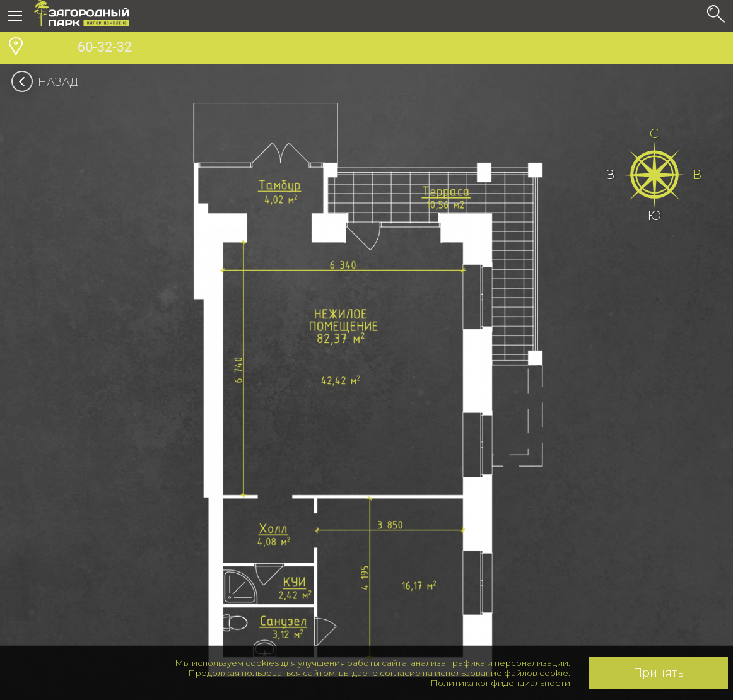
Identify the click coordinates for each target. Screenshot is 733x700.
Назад (49, 82)
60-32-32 (83, 49)
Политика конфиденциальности (500, 683)
